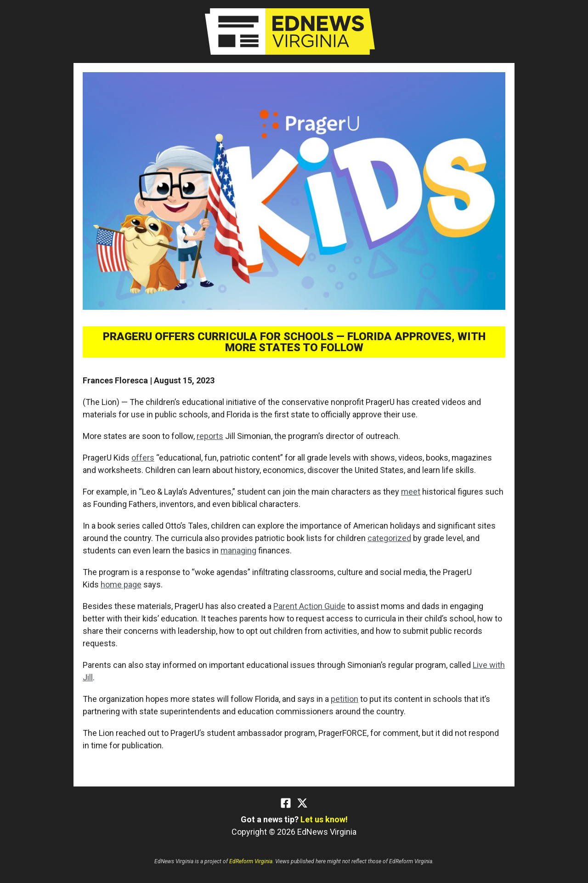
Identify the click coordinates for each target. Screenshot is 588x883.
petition (345, 699)
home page (121, 584)
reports (210, 436)
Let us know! (324, 819)
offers (143, 458)
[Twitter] (302, 803)
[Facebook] (286, 803)
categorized (389, 538)
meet (411, 492)
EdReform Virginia (251, 861)
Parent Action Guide (309, 606)
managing (238, 550)
